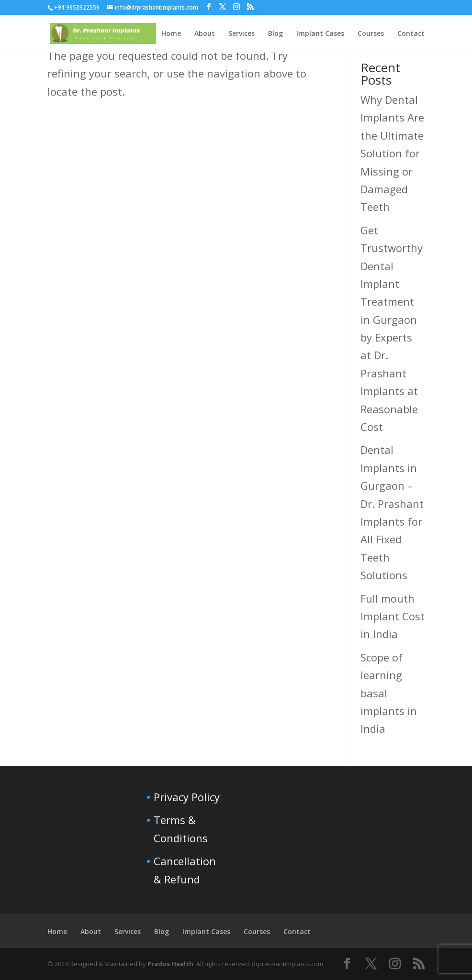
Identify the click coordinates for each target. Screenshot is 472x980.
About (91, 931)
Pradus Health (170, 964)
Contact (297, 931)
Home (57, 931)
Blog (162, 931)
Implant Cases (206, 931)
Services (128, 931)
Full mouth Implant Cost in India (393, 616)
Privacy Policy (187, 797)
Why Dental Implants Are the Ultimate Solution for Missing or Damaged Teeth (392, 153)
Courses (257, 931)
